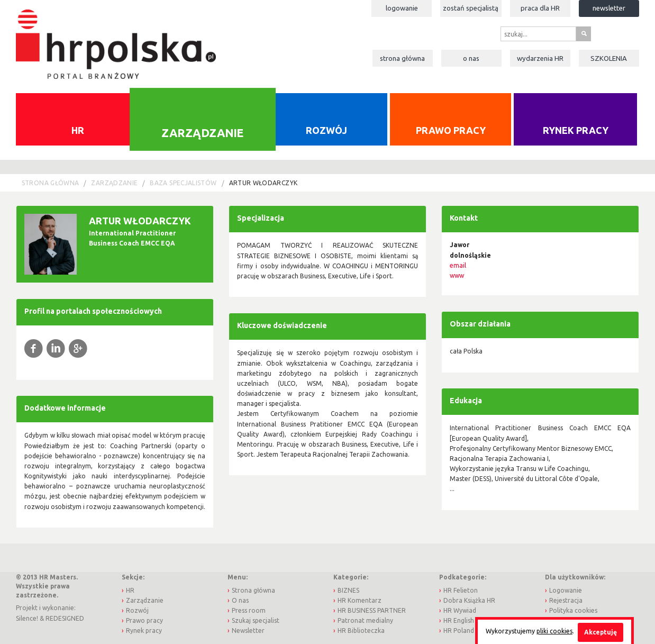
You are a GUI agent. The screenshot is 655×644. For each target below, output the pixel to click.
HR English (459, 620)
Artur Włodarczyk (263, 183)
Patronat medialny (365, 620)
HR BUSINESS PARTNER (372, 610)
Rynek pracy (576, 130)
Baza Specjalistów (183, 183)
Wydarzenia (540, 58)
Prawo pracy (451, 130)
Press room (249, 610)
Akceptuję (601, 632)
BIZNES (348, 590)
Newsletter (609, 8)
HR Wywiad (460, 610)
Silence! (27, 618)
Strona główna (402, 58)
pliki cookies (554, 631)
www (457, 275)
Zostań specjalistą (471, 8)
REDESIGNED (65, 618)
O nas (471, 58)
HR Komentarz (360, 600)
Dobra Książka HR (469, 600)
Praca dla (540, 8)
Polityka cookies (573, 610)
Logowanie (402, 8)
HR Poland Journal (471, 631)
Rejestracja (566, 600)
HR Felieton (461, 590)
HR (78, 130)
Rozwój (326, 130)
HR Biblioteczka (361, 631)
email (458, 265)
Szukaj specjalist (256, 620)
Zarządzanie (202, 132)
